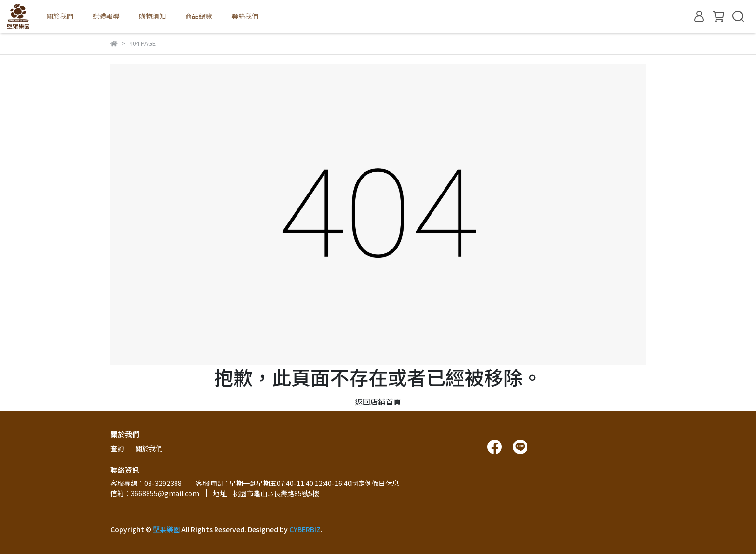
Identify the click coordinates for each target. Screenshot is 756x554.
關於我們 (60, 16)
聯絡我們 (245, 16)
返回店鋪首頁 (378, 402)
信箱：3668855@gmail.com (155, 493)
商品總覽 (199, 16)
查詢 (117, 448)
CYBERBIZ (305, 529)
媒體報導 (106, 16)
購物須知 (152, 16)
